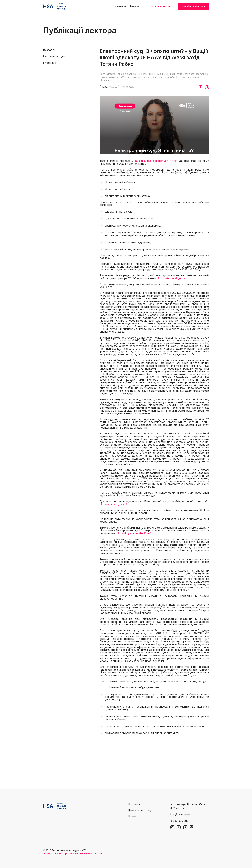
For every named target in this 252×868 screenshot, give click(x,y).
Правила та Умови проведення (60, 853)
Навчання (121, 6)
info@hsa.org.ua (180, 814)
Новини (135, 6)
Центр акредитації (160, 6)
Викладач (49, 50)
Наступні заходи (54, 56)
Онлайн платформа (194, 6)
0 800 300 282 (179, 821)
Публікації (50, 63)
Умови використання (91, 853)
